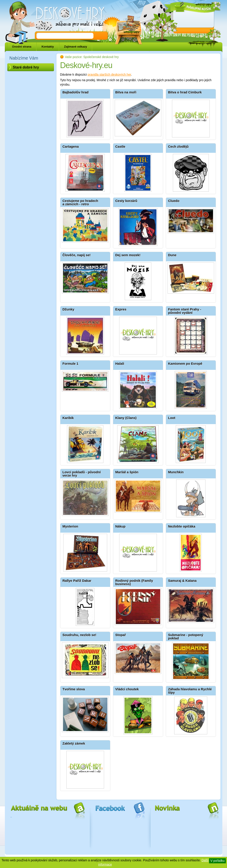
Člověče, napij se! (77, 255)
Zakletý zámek (74, 743)
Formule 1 (71, 364)
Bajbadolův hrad (76, 92)
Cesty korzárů (126, 201)
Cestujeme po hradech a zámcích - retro (80, 202)
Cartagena (71, 146)
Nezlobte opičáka (182, 526)
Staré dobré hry (26, 67)
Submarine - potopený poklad (186, 636)
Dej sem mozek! (128, 255)
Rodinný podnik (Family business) (134, 582)
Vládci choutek (127, 689)
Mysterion (70, 526)
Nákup (120, 526)
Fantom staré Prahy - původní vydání (185, 311)
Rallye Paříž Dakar (77, 581)
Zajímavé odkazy (76, 47)
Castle (120, 146)
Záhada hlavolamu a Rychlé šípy (190, 691)
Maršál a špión (127, 472)
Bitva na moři (126, 92)
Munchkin (176, 472)
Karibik (68, 418)
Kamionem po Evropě (185, 364)
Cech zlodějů (179, 146)
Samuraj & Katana (182, 581)
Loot (172, 418)
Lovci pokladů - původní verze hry (82, 474)
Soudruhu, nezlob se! (80, 635)
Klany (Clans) (126, 418)
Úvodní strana (22, 47)
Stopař (121, 635)
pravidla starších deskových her (109, 75)
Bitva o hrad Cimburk (185, 92)
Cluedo (174, 201)
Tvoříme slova (74, 689)
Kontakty (48, 47)
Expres (121, 309)
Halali (120, 364)
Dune (172, 255)
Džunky (68, 309)
